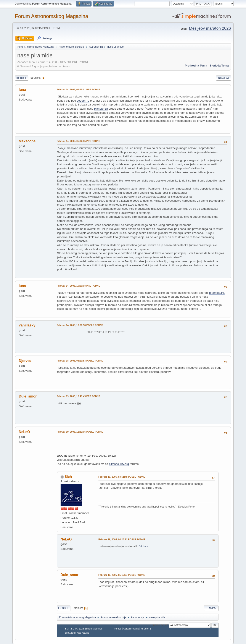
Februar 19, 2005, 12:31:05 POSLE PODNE (80, 432)
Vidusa (144, 546)
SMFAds (69, 633)
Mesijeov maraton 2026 (210, 28)
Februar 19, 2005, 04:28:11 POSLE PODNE (122, 539)
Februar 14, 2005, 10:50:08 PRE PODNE (78, 286)
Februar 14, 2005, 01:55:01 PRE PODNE (78, 89)
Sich (68, 477)
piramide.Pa (217, 293)
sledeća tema (219, 66)
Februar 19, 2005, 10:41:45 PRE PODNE (78, 396)
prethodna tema (196, 66)
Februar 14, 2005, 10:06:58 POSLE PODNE (80, 325)
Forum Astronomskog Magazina (52, 16)
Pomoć (118, 629)
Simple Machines (93, 629)
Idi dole (22, 78)
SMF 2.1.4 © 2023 (74, 629)
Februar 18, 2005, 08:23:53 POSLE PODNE (80, 361)
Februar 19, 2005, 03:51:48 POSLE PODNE (122, 477)
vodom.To (83, 101)
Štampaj (223, 78)
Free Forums (83, 633)
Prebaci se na (159, 625)
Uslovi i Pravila (131, 629)
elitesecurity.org (119, 464)
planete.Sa (101, 109)
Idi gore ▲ (146, 629)
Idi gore (64, 608)
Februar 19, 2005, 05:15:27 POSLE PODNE (122, 575)
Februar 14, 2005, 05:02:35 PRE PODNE (78, 141)
